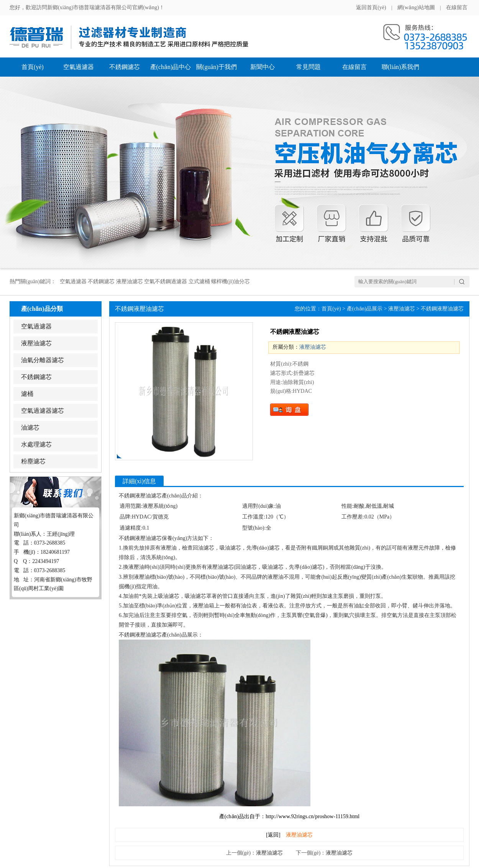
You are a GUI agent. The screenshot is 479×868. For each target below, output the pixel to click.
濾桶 (27, 394)
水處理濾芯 (36, 444)
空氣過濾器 (79, 67)
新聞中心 (262, 67)
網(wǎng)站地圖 (416, 7)
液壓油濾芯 (36, 343)
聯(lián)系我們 (401, 67)
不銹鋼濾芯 (125, 67)
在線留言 (457, 7)
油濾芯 (30, 427)
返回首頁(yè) (371, 7)
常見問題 (308, 67)
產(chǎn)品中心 (171, 67)
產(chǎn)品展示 (365, 309)
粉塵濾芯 (33, 461)
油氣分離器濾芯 (43, 360)
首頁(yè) (33, 67)
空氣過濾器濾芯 (43, 411)
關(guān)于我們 (217, 67)
